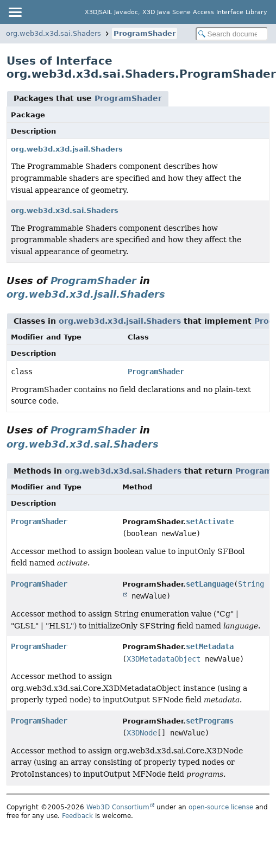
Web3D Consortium (118, 807)
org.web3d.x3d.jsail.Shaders (67, 149)
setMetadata (210, 646)
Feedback (77, 816)
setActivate (210, 521)
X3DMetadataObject (164, 659)
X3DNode (142, 733)
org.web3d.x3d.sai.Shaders (54, 33)
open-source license (221, 807)
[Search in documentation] (232, 34)
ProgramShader (145, 33)
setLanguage (210, 584)
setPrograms (210, 721)
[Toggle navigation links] (15, 12)
